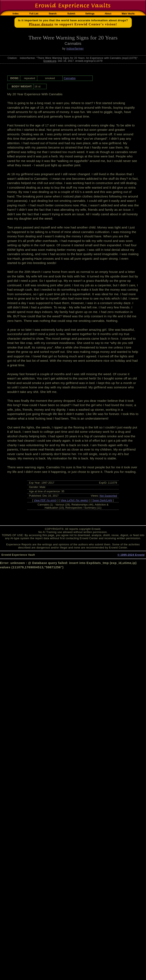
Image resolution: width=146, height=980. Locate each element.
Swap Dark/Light (102, 500)
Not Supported (108, 496)
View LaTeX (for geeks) (74, 500)
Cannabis (70, 78)
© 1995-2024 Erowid (131, 555)
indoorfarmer (75, 49)
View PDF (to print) (45, 500)
